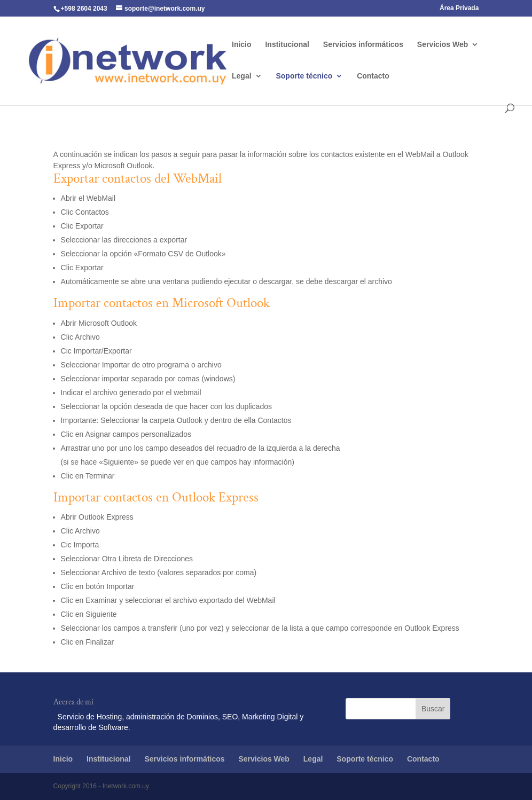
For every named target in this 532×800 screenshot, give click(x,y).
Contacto (373, 76)
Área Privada (459, 8)
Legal (242, 76)
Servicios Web (443, 45)
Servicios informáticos (363, 45)
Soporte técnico (304, 76)
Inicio (242, 45)
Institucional (287, 45)
